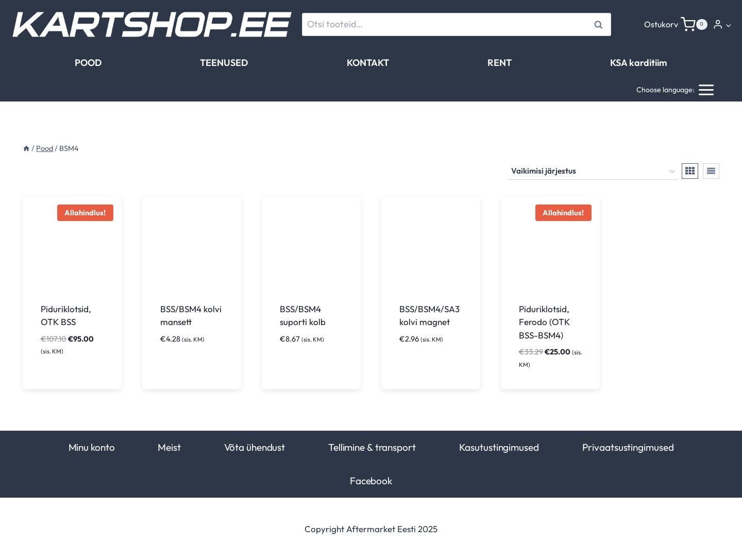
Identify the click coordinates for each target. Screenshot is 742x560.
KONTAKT (368, 63)
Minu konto (92, 447)
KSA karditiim (639, 63)
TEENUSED (224, 63)
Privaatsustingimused (628, 447)
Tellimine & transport (372, 447)
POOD (88, 63)
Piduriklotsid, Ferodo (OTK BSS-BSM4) (544, 322)
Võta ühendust (255, 447)
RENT (500, 63)
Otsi (600, 24)
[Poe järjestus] (593, 172)
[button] (728, 25)
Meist (169, 447)
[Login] (722, 24)
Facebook (371, 481)
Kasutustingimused (499, 447)
